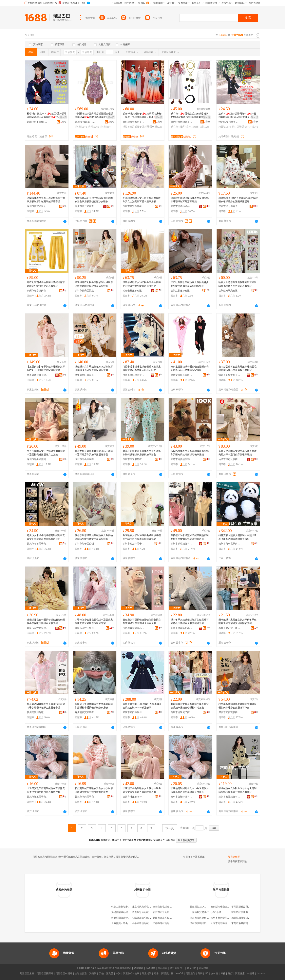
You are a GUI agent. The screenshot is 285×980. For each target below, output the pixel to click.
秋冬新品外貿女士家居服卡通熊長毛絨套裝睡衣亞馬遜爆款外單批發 (237, 368)
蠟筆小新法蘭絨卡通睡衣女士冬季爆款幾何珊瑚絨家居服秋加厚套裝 (142, 453)
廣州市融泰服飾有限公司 (38, 291)
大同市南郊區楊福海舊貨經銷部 (227, 923)
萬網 (200, 973)
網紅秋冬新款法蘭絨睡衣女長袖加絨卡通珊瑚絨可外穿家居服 (190, 200)
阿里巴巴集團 (27, 973)
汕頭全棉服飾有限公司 (134, 291)
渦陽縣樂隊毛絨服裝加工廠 (125, 912)
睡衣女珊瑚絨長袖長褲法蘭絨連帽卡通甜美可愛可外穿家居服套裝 (46, 284)
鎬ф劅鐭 (105, 127)
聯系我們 (192, 968)
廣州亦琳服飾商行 (132, 797)
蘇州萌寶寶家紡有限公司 (86, 712)
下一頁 (170, 828)
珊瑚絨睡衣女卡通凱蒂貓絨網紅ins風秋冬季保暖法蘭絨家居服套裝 (46, 621)
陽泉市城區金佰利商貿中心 (204, 918)
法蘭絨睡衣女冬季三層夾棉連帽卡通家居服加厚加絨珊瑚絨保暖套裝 (46, 200)
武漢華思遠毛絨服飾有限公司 (147, 912)
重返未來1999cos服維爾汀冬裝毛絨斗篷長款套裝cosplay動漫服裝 (142, 706)
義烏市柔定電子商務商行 (229, 628)
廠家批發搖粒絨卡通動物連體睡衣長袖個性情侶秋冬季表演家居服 (190, 368)
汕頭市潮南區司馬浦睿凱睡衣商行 (181, 628)
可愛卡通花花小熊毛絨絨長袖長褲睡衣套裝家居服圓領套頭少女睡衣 (94, 200)
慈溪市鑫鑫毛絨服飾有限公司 (168, 918)
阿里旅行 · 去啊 (131, 973)
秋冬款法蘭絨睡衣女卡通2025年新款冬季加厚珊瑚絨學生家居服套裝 (46, 706)
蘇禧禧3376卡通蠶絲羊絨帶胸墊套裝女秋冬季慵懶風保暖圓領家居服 (190, 537)
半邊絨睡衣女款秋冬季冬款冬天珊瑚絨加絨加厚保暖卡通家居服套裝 (237, 790)
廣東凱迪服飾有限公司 (38, 375)
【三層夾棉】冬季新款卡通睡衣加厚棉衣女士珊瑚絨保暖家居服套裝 (46, 368)
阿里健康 (240, 973)
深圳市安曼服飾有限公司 (229, 797)
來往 (223, 973)
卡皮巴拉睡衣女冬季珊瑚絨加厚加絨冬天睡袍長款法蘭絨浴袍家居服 (190, 453)
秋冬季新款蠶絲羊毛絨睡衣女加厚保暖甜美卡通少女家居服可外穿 (237, 706)
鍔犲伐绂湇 (238, 127)
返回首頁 (171, 840)
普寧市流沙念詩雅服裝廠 (38, 628)
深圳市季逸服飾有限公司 (134, 459)
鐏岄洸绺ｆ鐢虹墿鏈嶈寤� (38, 122)
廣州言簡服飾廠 (35, 712)
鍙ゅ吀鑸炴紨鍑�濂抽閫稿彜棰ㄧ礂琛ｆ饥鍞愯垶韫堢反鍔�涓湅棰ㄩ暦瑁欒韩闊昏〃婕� (142, 116)
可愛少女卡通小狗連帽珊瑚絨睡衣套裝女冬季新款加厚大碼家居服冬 (46, 537)
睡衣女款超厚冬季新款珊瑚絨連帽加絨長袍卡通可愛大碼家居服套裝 (237, 284)
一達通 (251, 973)
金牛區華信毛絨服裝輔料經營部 (149, 923)
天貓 (101, 973)
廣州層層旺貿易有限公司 (86, 375)
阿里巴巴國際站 (45, 973)
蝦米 (156, 973)
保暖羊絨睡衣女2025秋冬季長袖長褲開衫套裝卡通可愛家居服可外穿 (142, 284)
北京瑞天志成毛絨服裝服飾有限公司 (151, 907)
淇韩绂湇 (94, 127)
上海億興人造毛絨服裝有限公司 (128, 923)
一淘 (118, 973)
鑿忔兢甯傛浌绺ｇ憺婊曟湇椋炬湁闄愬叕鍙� (134, 122)
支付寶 (215, 973)
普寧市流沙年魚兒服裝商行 (86, 628)
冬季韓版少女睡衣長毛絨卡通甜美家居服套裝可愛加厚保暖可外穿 (94, 621)
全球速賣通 (81, 973)
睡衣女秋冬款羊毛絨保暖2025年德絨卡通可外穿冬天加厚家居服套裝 (94, 453)
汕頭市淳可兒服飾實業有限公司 (229, 459)
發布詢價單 (234, 857)
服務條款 (151, 968)
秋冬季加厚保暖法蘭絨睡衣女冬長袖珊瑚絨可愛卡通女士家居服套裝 (94, 537)
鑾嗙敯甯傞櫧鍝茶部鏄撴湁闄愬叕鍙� (181, 122)
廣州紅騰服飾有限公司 (181, 291)
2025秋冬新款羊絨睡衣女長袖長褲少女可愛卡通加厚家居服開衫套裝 (190, 284)
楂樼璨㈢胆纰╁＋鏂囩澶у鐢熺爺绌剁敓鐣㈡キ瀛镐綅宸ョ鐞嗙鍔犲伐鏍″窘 (47, 116)
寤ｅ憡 (63, 117)
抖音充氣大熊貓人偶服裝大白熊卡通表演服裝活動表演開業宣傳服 (237, 537)
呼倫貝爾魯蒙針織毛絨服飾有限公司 (130, 918)
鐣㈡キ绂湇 (252, 127)
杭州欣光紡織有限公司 (229, 291)
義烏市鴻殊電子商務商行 (86, 797)
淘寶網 (93, 973)
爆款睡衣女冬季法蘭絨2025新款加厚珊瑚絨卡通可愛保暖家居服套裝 (94, 368)
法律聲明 (139, 968)
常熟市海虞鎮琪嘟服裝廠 (181, 459)
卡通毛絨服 (199, 857)
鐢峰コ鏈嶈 (193, 127)
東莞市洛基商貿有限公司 (244, 923)
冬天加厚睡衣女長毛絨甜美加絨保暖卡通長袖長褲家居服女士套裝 (46, 453)
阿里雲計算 (167, 973)
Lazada (261, 973)
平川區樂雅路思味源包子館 (246, 907)
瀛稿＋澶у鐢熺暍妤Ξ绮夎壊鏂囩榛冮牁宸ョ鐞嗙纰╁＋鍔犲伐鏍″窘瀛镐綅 (238, 116)
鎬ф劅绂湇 (81, 127)
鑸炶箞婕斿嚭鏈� (132, 127)
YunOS (179, 973)
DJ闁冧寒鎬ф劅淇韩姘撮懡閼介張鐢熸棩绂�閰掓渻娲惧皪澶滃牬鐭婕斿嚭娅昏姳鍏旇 (94, 116)
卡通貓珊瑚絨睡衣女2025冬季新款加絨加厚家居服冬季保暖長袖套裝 (190, 790)
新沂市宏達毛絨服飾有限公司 (168, 912)
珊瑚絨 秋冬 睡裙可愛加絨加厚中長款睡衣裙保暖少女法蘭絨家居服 (238, 200)
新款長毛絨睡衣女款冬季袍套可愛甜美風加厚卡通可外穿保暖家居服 (237, 453)
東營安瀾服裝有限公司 (181, 375)
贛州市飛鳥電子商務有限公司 (229, 544)
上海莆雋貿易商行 (199, 912)
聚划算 (110, 973)
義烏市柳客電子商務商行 (181, 712)
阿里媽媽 (147, 973)
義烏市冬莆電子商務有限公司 (38, 544)
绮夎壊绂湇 (225, 127)
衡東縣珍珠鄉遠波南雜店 (224, 907)
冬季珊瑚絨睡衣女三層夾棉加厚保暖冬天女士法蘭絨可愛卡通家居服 (142, 200)
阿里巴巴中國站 (64, 973)
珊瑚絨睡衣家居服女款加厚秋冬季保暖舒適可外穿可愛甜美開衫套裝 (237, 621)
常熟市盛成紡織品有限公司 (181, 206)
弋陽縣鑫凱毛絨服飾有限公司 (147, 918)
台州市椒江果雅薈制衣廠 (86, 206)
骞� (63, 122)
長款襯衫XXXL (198, 907)
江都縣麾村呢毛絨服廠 (165, 923)
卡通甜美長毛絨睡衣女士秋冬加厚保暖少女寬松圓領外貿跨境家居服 (142, 790)
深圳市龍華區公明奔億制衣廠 (86, 544)
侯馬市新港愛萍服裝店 (222, 918)
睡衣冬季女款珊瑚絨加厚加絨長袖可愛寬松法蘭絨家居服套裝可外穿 (190, 621)
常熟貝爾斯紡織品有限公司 (134, 628)
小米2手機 (216, 912)
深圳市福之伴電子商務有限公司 (229, 206)
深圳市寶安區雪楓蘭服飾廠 (134, 206)
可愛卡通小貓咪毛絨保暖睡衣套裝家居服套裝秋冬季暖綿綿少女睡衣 (142, 368)
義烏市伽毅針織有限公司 (181, 797)
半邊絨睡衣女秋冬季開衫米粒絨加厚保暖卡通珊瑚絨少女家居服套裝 (94, 284)
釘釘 (230, 973)
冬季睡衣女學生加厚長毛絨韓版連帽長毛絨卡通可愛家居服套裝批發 (142, 537)
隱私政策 (163, 968)
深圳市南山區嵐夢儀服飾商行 (86, 459)
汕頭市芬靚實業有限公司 (229, 375)
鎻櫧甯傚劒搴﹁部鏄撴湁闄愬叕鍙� (86, 122)
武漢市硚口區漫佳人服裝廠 (134, 712)
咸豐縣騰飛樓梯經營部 (243, 918)
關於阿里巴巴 (177, 968)
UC (207, 973)
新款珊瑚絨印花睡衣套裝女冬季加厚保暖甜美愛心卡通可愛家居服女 (94, 790)
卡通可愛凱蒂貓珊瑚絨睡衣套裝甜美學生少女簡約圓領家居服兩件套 (46, 790)
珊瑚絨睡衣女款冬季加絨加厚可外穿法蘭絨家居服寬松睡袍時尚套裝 (190, 706)
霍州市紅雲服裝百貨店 (243, 912)
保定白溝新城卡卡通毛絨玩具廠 (128, 907)
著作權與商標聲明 (122, 968)
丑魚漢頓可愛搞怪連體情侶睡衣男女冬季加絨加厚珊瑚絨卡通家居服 (142, 621)
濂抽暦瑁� (148, 127)
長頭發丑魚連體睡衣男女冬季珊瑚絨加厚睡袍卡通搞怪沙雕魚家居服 (94, 706)
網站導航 (204, 968)
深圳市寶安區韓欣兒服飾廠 (38, 206)
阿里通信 (190, 973)
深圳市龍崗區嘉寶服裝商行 (38, 459)
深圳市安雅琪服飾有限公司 (229, 712)
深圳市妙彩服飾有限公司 (181, 544)
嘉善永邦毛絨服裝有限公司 (167, 907)
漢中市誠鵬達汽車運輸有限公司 (206, 923)
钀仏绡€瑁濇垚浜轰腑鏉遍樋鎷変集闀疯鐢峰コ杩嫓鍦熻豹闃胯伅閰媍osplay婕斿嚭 (189, 116)
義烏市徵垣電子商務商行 (38, 797)
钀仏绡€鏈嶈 (178, 127)
